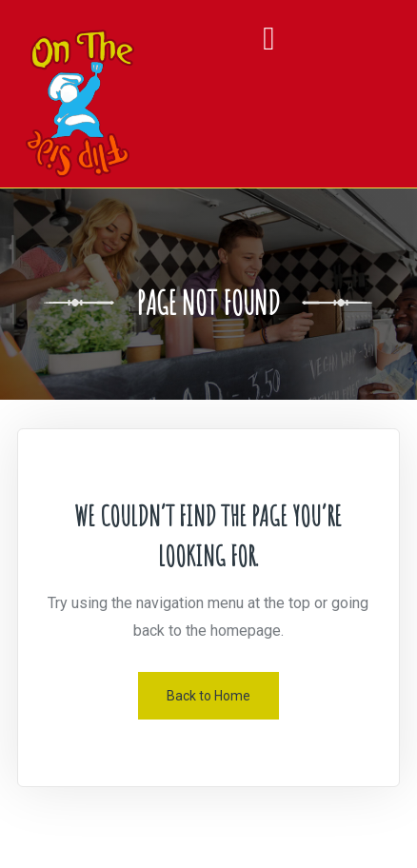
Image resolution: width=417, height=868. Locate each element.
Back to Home (208, 696)
